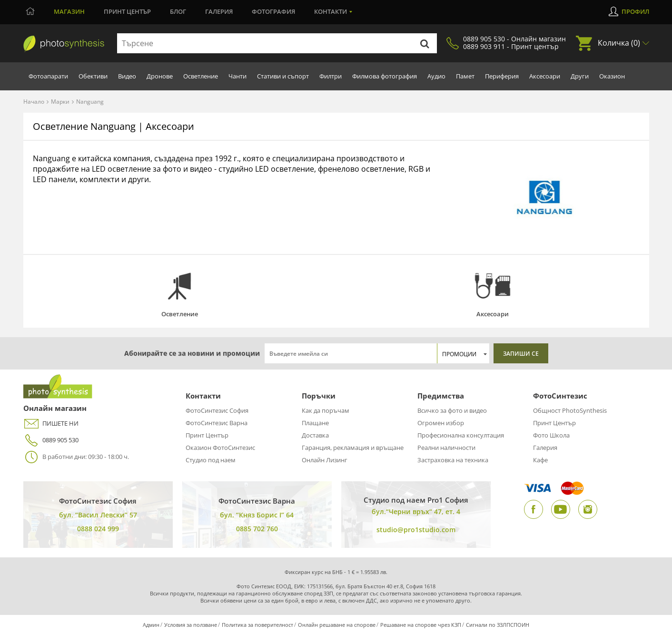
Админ (151, 625)
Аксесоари (545, 76)
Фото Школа (551, 435)
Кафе (540, 460)
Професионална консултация (461, 435)
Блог (178, 11)
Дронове (160, 76)
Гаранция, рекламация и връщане (353, 448)
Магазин (69, 11)
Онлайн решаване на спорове (337, 625)
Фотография (273, 11)
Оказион (612, 76)
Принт (127, 11)
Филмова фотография (385, 76)
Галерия (219, 11)
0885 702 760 (257, 529)
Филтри (331, 76)
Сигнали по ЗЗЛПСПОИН (498, 625)
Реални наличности (446, 448)
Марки (60, 102)
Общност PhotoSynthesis (570, 410)
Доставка (315, 435)
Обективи (93, 76)
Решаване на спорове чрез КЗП (421, 625)
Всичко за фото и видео (452, 410)
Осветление (201, 76)
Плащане (315, 423)
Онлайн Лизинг (325, 460)
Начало (34, 102)
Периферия (502, 76)
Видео (127, 76)
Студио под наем (211, 460)
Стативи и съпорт (283, 76)
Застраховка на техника (453, 460)
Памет (465, 76)
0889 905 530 (51, 440)
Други (580, 76)
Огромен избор (441, 423)
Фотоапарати (48, 76)
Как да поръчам (326, 410)
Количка (619, 43)
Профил (635, 11)
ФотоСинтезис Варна (217, 423)
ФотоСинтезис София (217, 410)
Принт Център (207, 435)
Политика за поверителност (257, 625)
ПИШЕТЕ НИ (51, 424)
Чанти (237, 76)
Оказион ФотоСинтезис (220, 448)
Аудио (436, 76)
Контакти (331, 11)
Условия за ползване (191, 625)
